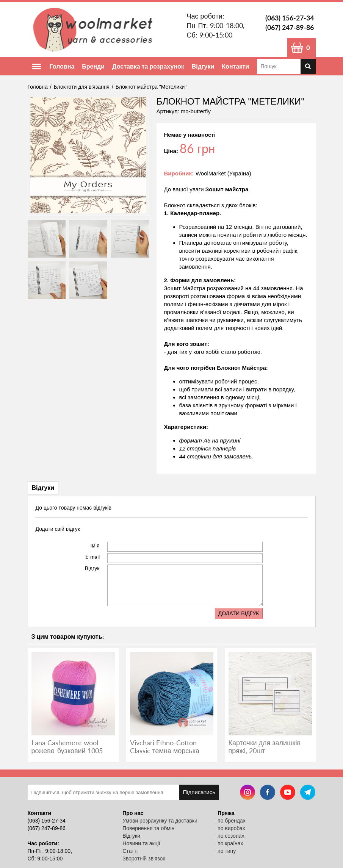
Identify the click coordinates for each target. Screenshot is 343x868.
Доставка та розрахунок (148, 66)
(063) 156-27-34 (290, 18)
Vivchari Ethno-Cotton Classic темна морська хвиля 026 (165, 751)
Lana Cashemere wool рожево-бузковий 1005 (67, 747)
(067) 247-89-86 (290, 27)
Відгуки (203, 66)
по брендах (232, 821)
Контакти (235, 66)
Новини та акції (141, 843)
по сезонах (231, 836)
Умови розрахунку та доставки (160, 821)
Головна (62, 66)
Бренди (93, 66)
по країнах (230, 843)
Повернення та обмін (148, 828)
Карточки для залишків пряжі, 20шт (265, 747)
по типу (227, 851)
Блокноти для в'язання (82, 87)
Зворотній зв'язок (144, 859)
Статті (130, 851)
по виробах (231, 828)
